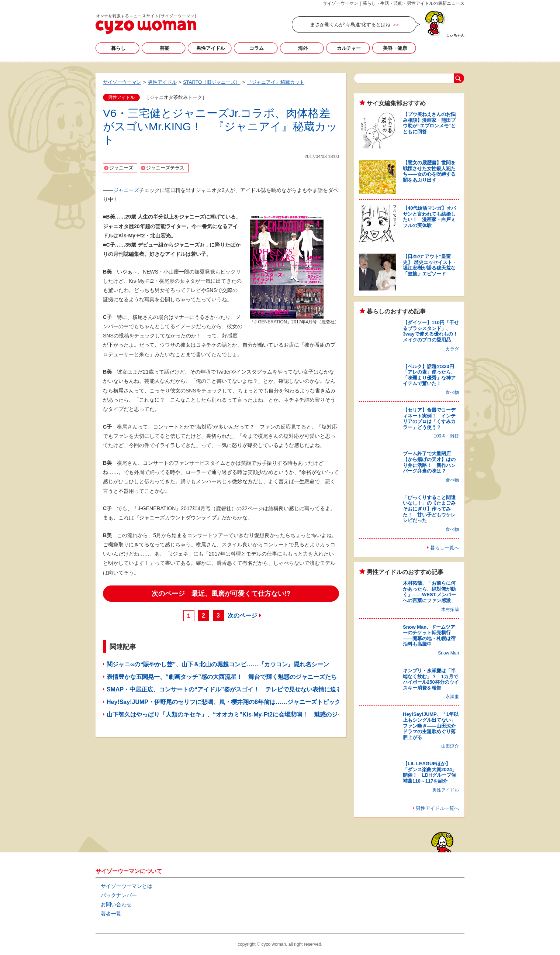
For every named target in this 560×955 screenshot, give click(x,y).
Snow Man (448, 653)
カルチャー (349, 48)
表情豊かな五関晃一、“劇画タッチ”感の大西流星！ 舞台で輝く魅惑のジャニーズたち (222, 677)
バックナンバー (119, 895)
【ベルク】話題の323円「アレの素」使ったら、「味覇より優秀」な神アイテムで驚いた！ (429, 375)
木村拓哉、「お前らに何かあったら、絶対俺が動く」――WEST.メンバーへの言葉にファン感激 (429, 592)
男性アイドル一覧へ (437, 808)
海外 (303, 48)
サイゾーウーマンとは (127, 886)
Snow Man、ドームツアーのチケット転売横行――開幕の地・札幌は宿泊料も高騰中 (429, 636)
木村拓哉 (450, 609)
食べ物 (452, 392)
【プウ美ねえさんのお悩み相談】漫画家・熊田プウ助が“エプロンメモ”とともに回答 (429, 123)
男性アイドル (211, 48)
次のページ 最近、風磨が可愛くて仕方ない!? (221, 594)
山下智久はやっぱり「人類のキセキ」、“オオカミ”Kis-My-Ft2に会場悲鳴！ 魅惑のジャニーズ (234, 714)
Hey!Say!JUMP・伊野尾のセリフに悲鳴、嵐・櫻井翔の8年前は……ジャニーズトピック (224, 702)
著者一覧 (111, 914)
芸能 (165, 48)
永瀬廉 (452, 697)
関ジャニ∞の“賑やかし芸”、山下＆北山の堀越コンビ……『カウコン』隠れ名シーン (218, 664)
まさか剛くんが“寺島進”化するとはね (350, 25)
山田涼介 (450, 746)
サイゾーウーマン (146, 24)
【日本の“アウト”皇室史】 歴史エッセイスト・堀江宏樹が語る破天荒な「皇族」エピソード (430, 265)
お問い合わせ (116, 904)
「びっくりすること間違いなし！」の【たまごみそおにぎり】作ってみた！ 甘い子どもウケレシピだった (429, 509)
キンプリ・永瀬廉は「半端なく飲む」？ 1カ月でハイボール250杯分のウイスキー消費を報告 (431, 679)
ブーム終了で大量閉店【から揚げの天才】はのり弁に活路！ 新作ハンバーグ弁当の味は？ (429, 462)
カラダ (452, 349)
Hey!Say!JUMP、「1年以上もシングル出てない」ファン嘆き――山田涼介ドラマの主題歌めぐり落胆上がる (431, 726)
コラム (257, 48)
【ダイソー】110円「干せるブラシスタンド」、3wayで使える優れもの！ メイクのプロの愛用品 (433, 331)
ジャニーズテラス (165, 168)
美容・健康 (395, 48)
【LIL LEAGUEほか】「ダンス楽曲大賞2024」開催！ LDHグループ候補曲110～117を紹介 (430, 772)
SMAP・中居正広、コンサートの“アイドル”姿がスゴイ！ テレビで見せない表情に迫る (224, 689)
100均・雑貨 (446, 436)
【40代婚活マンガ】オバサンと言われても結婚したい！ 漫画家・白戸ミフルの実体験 (429, 217)
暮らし (118, 48)
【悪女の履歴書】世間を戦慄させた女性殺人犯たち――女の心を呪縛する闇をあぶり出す (429, 171)
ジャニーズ (121, 168)
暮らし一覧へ (445, 548)
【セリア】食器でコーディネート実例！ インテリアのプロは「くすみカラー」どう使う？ (429, 419)
